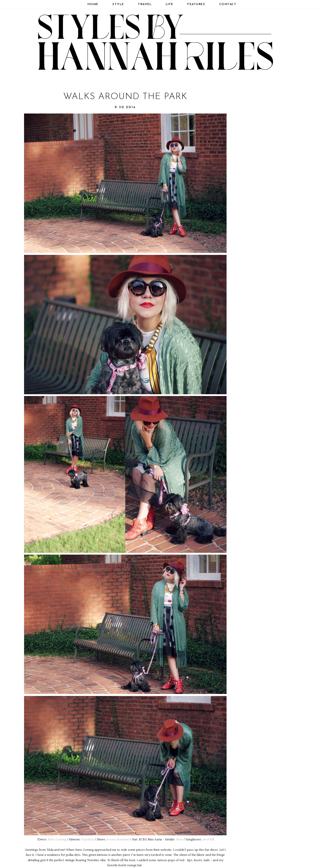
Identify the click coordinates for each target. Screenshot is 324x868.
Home (93, 4)
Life (170, 4)
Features (196, 4)
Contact (228, 4)
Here (179, 839)
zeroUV (208, 839)
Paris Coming (57, 839)
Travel (145, 4)
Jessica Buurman (118, 839)
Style (118, 4)
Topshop (88, 839)
